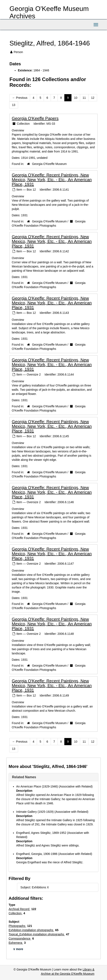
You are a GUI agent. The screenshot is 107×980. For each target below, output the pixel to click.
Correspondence (20, 939)
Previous (20, 98)
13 (14, 105)
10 (76, 98)
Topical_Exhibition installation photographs (37, 934)
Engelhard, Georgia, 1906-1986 (37, 854)
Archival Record (19, 909)
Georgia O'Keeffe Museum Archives (49, 12)
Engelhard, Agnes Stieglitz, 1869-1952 (41, 833)
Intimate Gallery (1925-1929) (35, 812)
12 (93, 98)
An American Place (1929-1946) (37, 786)
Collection (15, 913)
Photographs (17, 926)
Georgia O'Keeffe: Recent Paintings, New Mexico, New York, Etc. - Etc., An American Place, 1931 (52, 180)
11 (84, 98)
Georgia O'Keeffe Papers (35, 118)
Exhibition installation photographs (31, 930)
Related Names (24, 777)
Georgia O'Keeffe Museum (49, 164)
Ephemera (16, 943)
